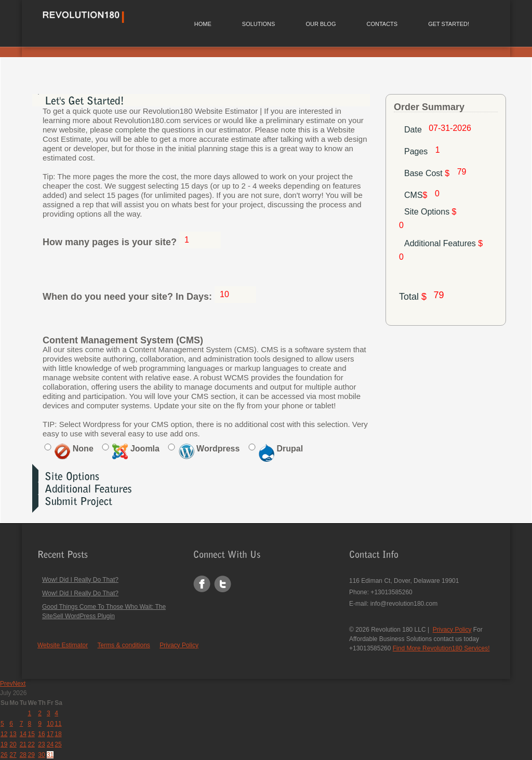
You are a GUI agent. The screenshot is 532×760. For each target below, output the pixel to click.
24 (50, 744)
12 (4, 734)
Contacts (382, 24)
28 (23, 755)
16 (41, 734)
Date (413, 130)
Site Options (430, 212)
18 (58, 734)
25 (58, 744)
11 (58, 724)
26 (4, 755)
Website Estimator (63, 645)
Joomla (136, 449)
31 (50, 755)
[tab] (201, 100)
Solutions (259, 24)
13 (13, 734)
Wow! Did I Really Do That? (80, 580)
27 (13, 755)
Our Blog (321, 24)
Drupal (281, 449)
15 (31, 734)
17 (50, 734)
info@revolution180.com (404, 604)
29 (31, 755)
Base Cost (428, 173)
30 (41, 755)
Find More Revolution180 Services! (441, 648)
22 (31, 744)
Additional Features (443, 243)
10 (50, 724)
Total (413, 297)
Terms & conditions (124, 645)
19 (4, 744)
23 (41, 744)
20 (13, 744)
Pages (417, 151)
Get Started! (449, 24)
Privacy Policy (179, 645)
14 (23, 734)
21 (23, 744)
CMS (417, 195)
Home (203, 24)
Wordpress (209, 449)
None (74, 449)
